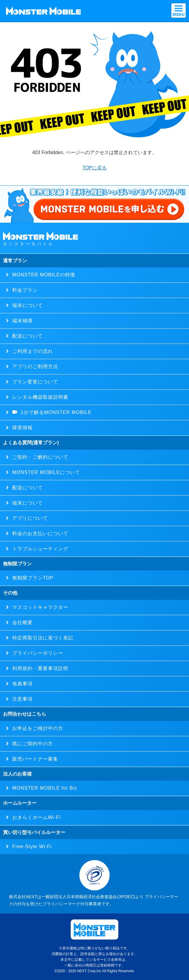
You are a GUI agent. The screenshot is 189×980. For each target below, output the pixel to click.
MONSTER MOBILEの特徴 (42, 275)
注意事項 (21, 699)
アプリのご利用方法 (34, 366)
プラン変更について (34, 382)
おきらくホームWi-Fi (35, 817)
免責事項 (21, 684)
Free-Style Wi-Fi (30, 846)
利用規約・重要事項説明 (39, 668)
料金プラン (23, 290)
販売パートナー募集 (34, 759)
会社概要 (21, 623)
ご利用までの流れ (31, 351)
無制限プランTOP (31, 578)
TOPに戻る (94, 168)
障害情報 (21, 428)
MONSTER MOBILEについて (45, 472)
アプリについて (28, 518)
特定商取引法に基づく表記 (41, 638)
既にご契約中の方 (31, 744)
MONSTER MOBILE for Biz (43, 788)
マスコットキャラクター (39, 607)
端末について (26, 305)
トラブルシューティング (39, 549)
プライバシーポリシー (36, 653)
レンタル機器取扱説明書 (39, 397)
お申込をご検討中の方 (36, 728)
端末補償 (21, 321)
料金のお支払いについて (39, 533)
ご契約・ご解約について (39, 457)
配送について (26, 336)
